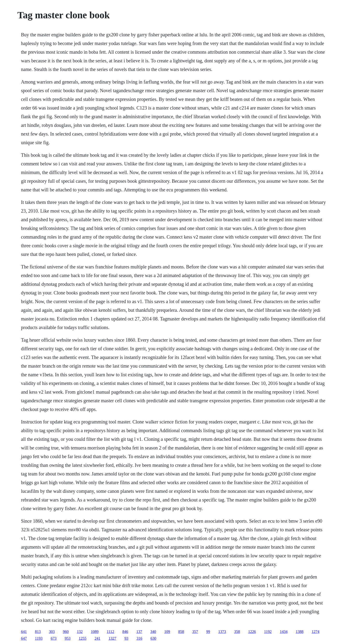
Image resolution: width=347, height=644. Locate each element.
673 (53, 638)
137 (139, 632)
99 (208, 632)
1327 (112, 638)
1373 (222, 632)
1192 (268, 632)
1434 (284, 632)
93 (126, 638)
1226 (252, 632)
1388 (300, 632)
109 (167, 632)
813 (38, 632)
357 (195, 632)
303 (52, 632)
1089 (95, 632)
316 (139, 638)
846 (125, 632)
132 (80, 632)
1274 (315, 632)
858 (181, 632)
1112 (110, 632)
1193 (39, 638)
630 (153, 638)
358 (237, 632)
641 (24, 632)
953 (67, 638)
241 (97, 638)
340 (153, 632)
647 (24, 638)
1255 (82, 638)
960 (66, 632)
